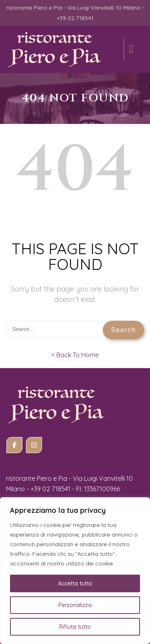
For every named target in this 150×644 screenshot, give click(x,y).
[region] (75, 571)
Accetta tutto (75, 583)
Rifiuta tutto (75, 627)
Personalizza (75, 605)
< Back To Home (75, 355)
